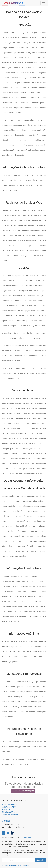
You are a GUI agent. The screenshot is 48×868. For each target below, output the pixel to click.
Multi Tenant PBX (9, 807)
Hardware (6, 810)
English (5, 865)
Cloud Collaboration (10, 815)
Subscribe (40, 860)
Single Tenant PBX (9, 805)
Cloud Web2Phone (9, 812)
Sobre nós (27, 838)
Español (26, 865)
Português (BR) (15, 865)
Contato (6, 821)
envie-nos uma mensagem (23, 791)
